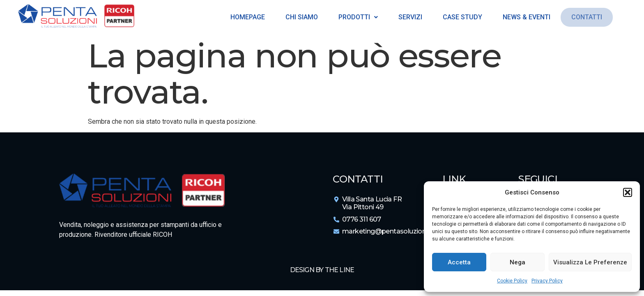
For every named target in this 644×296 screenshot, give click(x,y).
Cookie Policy (512, 281)
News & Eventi (525, 17)
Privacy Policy (547, 281)
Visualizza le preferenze (590, 262)
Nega (517, 262)
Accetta (459, 262)
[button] (628, 192)
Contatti (587, 17)
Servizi (409, 17)
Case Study (461, 17)
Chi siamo (300, 17)
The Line (340, 270)
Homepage (246, 17)
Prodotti (356, 17)
